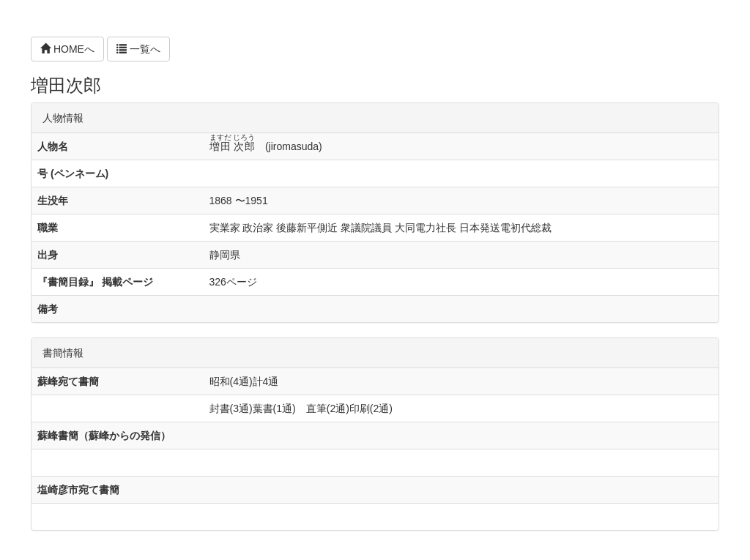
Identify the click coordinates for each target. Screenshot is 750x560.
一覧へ (138, 49)
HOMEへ (67, 49)
